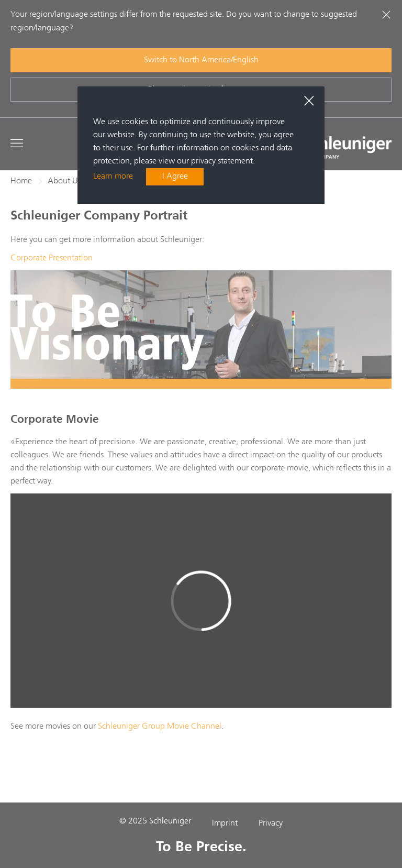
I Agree (175, 177)
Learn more (113, 177)
